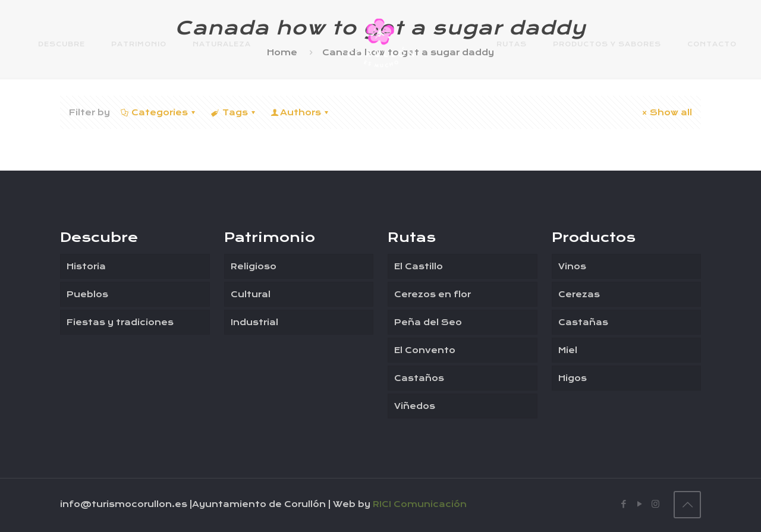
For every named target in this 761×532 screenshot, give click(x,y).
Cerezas (579, 294)
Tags (234, 112)
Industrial (254, 322)
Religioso (254, 266)
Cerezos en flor (433, 294)
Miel (568, 350)
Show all (666, 112)
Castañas (583, 322)
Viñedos (415, 406)
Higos (573, 378)
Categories (159, 112)
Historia (86, 266)
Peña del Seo (428, 322)
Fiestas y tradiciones (120, 322)
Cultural (251, 294)
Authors (301, 112)
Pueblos (87, 294)
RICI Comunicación (420, 504)
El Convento (425, 350)
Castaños (419, 378)
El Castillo (419, 266)
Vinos (572, 266)
